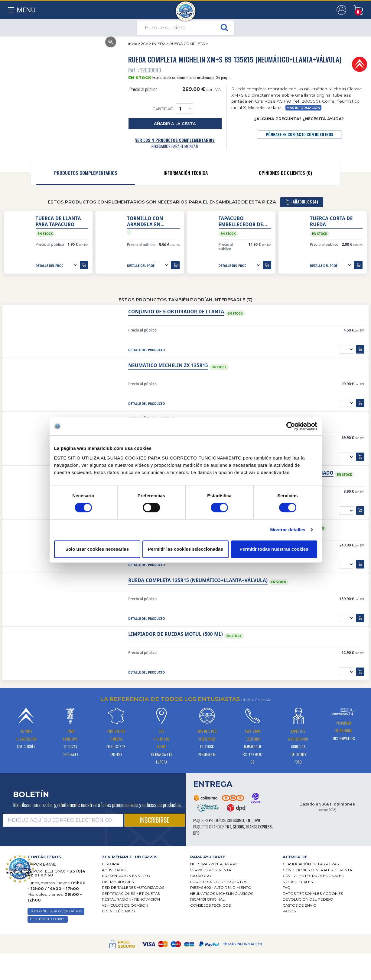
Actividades (114, 870)
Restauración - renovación (131, 899)
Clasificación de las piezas (311, 864)
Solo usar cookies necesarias (97, 549)
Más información (303, 108)
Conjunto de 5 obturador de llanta (176, 312)
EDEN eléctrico (118, 911)
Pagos (289, 911)
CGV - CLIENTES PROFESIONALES (313, 876)
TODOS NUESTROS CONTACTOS (56, 911)
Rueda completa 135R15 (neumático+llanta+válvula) (198, 580)
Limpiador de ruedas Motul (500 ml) (176, 634)
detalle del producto (54, 266)
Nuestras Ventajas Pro (214, 864)
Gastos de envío (300, 905)
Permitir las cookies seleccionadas (185, 549)
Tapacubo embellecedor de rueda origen (241, 221)
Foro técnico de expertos (219, 882)
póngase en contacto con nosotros (299, 135)
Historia (111, 864)
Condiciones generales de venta (317, 870)
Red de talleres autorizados (133, 888)
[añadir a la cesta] (84, 265)
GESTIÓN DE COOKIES (48, 919)
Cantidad (173, 109)
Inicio (133, 44)
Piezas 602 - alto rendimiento (221, 888)
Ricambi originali (208, 899)
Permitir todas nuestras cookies (274, 549)
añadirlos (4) (302, 202)
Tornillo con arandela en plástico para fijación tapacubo (151, 221)
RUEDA (159, 44)
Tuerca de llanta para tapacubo (58, 221)
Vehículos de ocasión (125, 905)
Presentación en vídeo (126, 876)
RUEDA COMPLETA (187, 44)
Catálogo (201, 876)
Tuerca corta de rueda (331, 221)
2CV (145, 44)
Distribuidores (118, 882)
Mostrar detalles (288, 530)
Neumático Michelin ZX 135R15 (168, 365)
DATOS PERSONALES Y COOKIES (313, 894)
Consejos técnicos (210, 905)
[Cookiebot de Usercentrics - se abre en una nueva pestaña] (291, 426)
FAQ (287, 888)
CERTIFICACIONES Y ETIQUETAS (131, 894)
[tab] (86, 174)
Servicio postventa (211, 870)
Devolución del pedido (308, 899)
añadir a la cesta (175, 124)
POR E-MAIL (45, 864)
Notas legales (298, 882)
